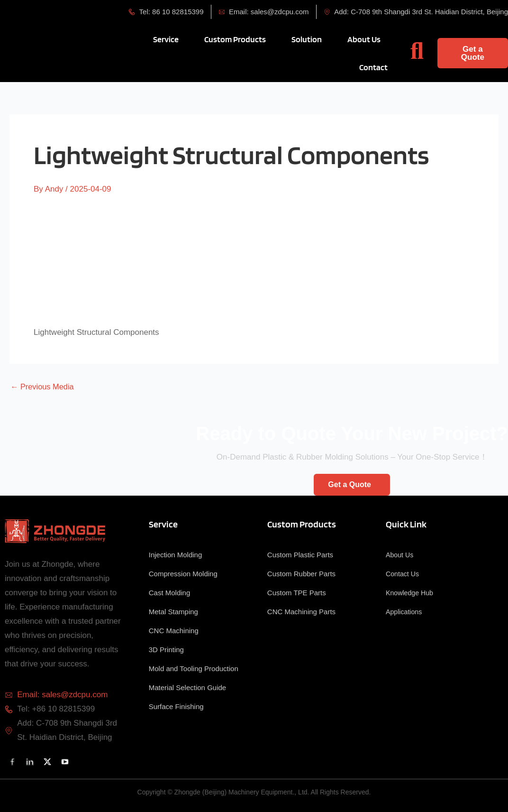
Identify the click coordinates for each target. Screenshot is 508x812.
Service (163, 524)
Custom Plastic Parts (300, 555)
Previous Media (43, 387)
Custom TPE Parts (297, 593)
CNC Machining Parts (301, 612)
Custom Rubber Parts (301, 574)
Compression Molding (183, 574)
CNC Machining (174, 631)
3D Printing (166, 650)
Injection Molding (176, 555)
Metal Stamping (173, 612)
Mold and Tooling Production (194, 669)
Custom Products (302, 524)
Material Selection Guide (187, 687)
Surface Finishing (176, 706)
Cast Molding (170, 593)
